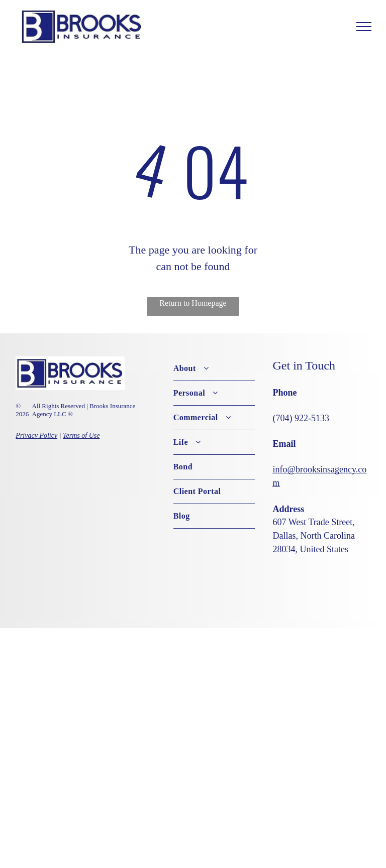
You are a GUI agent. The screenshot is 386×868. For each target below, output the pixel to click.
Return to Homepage (193, 303)
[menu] (364, 27)
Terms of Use (81, 436)
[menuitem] (214, 369)
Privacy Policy (36, 436)
